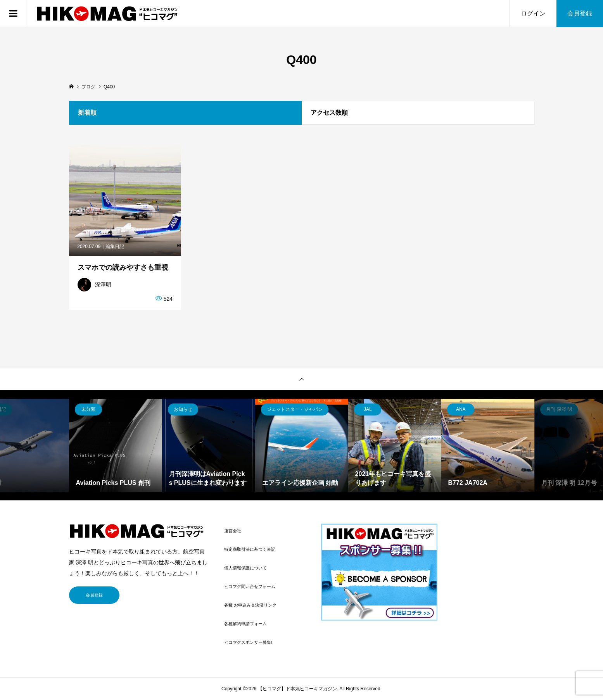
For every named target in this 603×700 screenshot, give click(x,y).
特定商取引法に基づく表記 (250, 549)
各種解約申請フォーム (245, 624)
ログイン (533, 13)
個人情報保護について (245, 568)
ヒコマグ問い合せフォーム (250, 586)
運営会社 (233, 531)
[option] (116, 445)
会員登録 (580, 13)
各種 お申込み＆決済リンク (250, 605)
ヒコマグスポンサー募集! (248, 642)
